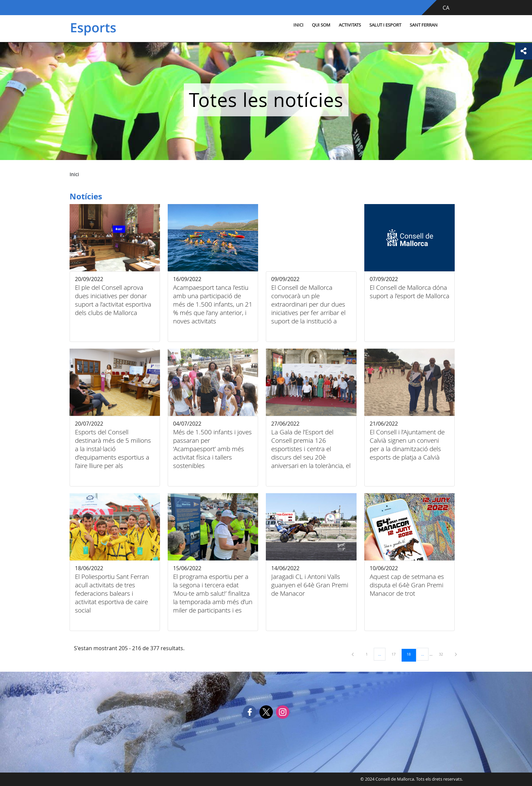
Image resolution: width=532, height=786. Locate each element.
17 (396, 654)
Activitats (350, 25)
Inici (298, 25)
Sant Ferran (424, 25)
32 (443, 654)
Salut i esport (385, 25)
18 (411, 654)
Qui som (321, 25)
